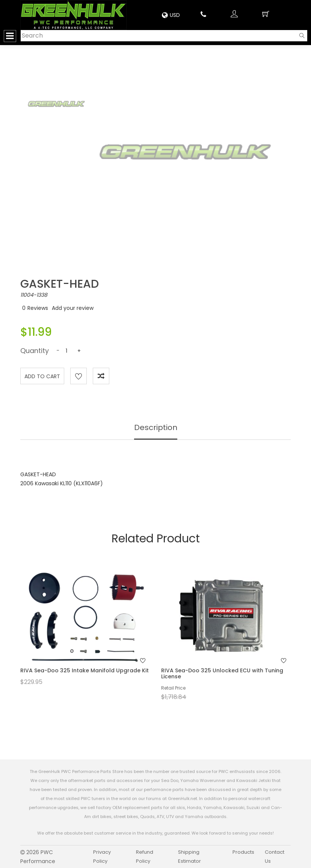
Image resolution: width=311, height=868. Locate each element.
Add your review (73, 308)
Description (156, 427)
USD (171, 15)
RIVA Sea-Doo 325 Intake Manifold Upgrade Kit (85, 670)
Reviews (38, 308)
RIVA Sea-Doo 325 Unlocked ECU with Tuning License (222, 673)
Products (243, 852)
